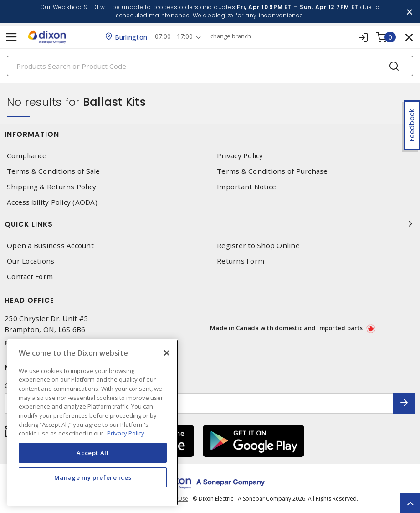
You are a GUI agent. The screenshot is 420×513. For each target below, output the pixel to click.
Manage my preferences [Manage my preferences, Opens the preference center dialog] (93, 477)
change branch (233, 36)
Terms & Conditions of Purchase (272, 171)
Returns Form (241, 261)
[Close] (167, 353)
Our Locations (31, 261)
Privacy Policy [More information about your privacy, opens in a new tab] (126, 433)
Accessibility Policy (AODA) (52, 202)
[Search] (210, 66)
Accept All (93, 453)
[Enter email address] (199, 403)
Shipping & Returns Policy (51, 187)
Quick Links (210, 224)
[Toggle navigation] (11, 37)
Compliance (27, 156)
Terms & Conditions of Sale (54, 171)
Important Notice (246, 187)
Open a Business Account (50, 246)
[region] (93, 422)
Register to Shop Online (258, 246)
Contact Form (30, 277)
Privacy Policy (240, 156)
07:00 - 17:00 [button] (175, 37)
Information (210, 134)
